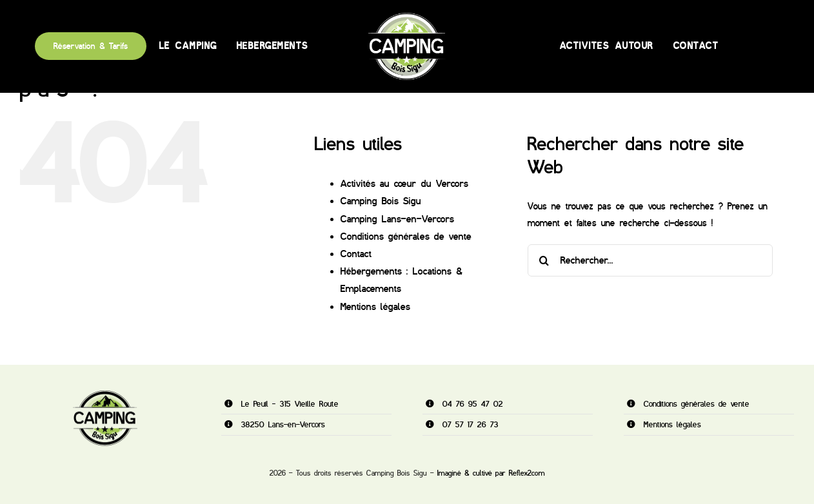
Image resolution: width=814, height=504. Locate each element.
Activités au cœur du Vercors (404, 184)
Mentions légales (375, 307)
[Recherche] (544, 260)
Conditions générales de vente (406, 237)
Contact (356, 254)
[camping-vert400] (407, 18)
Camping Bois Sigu (381, 201)
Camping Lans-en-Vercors (397, 219)
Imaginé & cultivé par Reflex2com (491, 473)
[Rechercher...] (650, 260)
